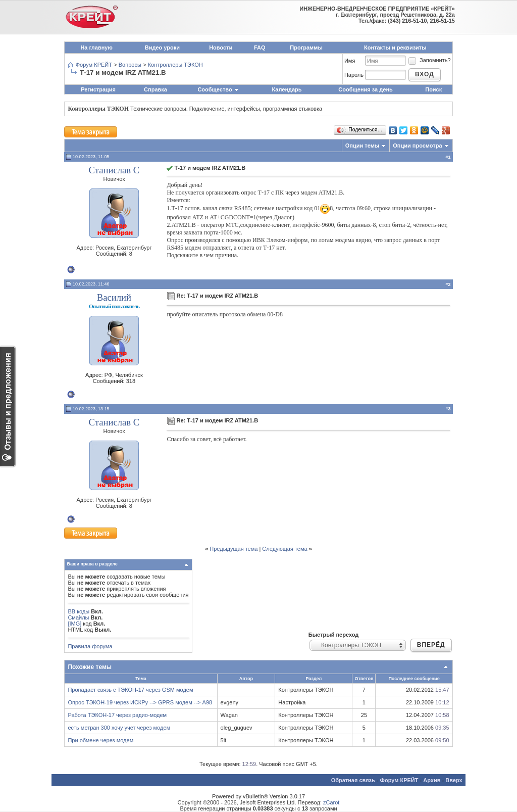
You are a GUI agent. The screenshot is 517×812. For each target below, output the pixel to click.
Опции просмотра (417, 146)
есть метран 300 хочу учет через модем (119, 728)
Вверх (454, 780)
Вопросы (130, 65)
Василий (114, 297)
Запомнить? (429, 60)
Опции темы (362, 146)
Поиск (433, 89)
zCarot (331, 802)
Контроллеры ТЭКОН (175, 65)
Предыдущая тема (234, 549)
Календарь (287, 89)
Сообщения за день (365, 89)
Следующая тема (285, 549)
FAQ (260, 47)
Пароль (354, 75)
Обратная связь (353, 780)
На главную (96, 47)
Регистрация (98, 89)
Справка (156, 89)
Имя (350, 61)
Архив (432, 780)
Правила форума (90, 646)
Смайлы (78, 617)
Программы (306, 47)
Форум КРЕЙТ (94, 65)
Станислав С (114, 170)
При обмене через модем (100, 740)
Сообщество (218, 89)
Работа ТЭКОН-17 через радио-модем (117, 715)
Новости (221, 47)
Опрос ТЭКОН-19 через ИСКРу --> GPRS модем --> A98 (140, 702)
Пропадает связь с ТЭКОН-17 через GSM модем (130, 690)
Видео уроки (162, 47)
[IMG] (74, 624)
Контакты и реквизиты (395, 47)
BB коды (79, 611)
